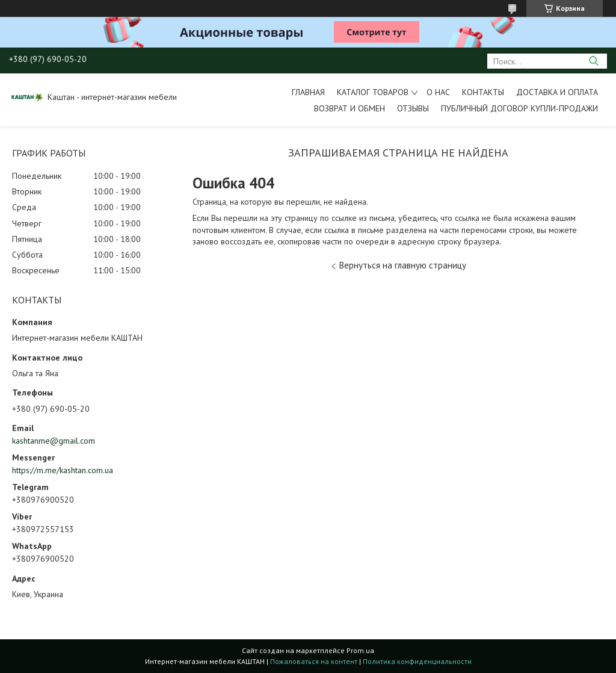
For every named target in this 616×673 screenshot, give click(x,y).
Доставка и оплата (557, 92)
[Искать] (593, 61)
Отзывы (413, 108)
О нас (438, 92)
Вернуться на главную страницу (403, 265)
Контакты (483, 92)
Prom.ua (360, 650)
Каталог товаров (373, 92)
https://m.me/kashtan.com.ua (63, 470)
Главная (308, 92)
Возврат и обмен (350, 108)
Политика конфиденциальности (417, 661)
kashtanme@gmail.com (54, 441)
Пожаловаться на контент (314, 661)
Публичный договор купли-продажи (519, 108)
